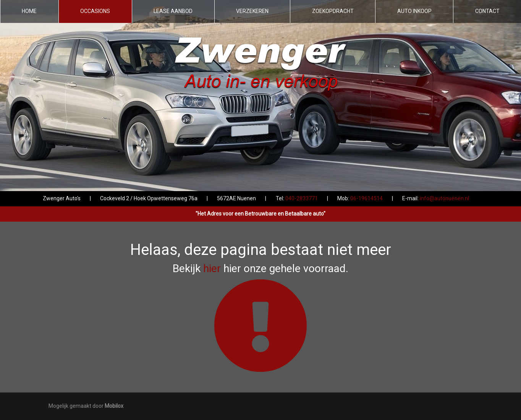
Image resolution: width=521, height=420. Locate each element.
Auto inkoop (414, 11)
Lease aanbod (173, 11)
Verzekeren (252, 11)
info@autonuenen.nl (444, 198)
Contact (487, 11)
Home (29, 11)
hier (212, 268)
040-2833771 (302, 198)
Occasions (95, 11)
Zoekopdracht (333, 11)
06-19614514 (366, 198)
